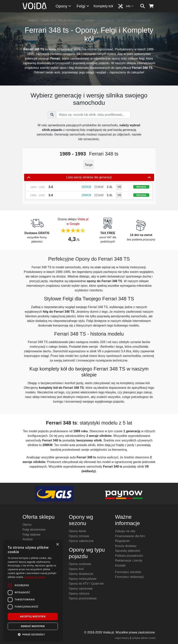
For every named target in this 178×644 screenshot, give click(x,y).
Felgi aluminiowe (34, 530)
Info (130, 6)
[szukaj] (143, 6)
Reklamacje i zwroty (129, 560)
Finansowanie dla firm (130, 536)
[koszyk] (151, 6)
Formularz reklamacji (129, 577)
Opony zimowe (79, 536)
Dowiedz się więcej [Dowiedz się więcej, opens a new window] (35, 577)
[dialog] (33, 590)
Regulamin (122, 541)
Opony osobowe (80, 564)
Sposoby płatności (128, 551)
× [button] (57, 545)
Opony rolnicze (79, 594)
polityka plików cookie (144, 638)
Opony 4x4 (76, 569)
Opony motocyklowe (83, 579)
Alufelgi (28, 539)
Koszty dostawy (126, 546)
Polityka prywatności (129, 556)
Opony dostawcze (81, 574)
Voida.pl (33, 20)
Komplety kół (103, 6)
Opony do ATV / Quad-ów (86, 584)
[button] (33, 634)
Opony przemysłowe (83, 598)
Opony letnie (78, 531)
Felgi (83, 6)
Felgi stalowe (32, 535)
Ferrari (90, 20)
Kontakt (120, 565)
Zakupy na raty (125, 531)
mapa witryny (122, 638)
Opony (64, 6)
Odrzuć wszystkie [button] (33, 626)
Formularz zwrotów (128, 572)
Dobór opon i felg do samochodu (62, 20)
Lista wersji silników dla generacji (89, 177)
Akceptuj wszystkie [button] (33, 616)
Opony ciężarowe (81, 589)
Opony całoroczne (81, 541)
